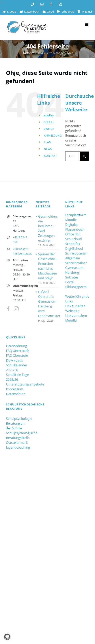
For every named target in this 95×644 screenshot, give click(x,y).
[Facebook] (8, 309)
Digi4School (74, 249)
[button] (7, 637)
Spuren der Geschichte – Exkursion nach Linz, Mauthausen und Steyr (48, 266)
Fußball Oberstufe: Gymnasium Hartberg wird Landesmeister (48, 304)
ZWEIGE (49, 129)
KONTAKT (50, 156)
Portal (70, 282)
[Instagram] (16, 309)
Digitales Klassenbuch (75, 227)
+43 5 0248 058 (20, 240)
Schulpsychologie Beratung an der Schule (18, 423)
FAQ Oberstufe (17, 356)
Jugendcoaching (18, 447)
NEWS (48, 149)
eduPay (49, 115)
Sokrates (72, 277)
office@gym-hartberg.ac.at (21, 251)
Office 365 (73, 234)
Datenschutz (16, 394)
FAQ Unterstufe (18, 351)
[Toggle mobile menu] (87, 24)
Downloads (14, 360)
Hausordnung (16, 346)
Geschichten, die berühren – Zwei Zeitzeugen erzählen (48, 228)
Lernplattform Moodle (76, 217)
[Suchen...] (72, 156)
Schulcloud (74, 239)
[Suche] (84, 156)
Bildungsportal (76, 287)
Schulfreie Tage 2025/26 (17, 377)
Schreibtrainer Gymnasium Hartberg (76, 268)
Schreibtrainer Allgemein (76, 256)
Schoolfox (73, 244)
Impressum (15, 389)
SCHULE (49, 122)
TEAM (48, 142)
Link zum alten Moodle (76, 318)
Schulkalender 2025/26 (17, 368)
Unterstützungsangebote (18, 384)
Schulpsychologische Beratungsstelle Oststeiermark (18, 438)
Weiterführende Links (77, 299)
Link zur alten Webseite (75, 308)
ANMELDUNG (53, 135)
